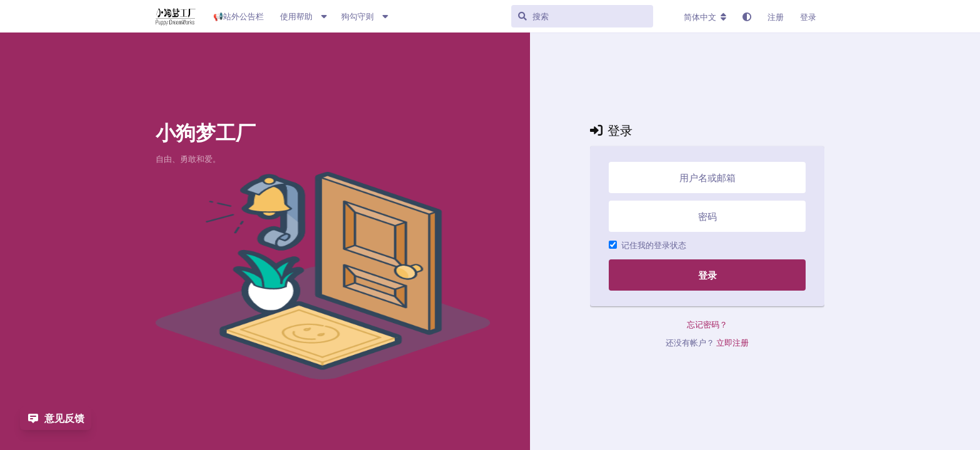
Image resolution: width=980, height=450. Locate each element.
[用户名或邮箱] (707, 177)
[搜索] (599, 16)
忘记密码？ (707, 324)
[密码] (707, 216)
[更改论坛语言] (705, 17)
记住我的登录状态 (647, 245)
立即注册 (732, 342)
